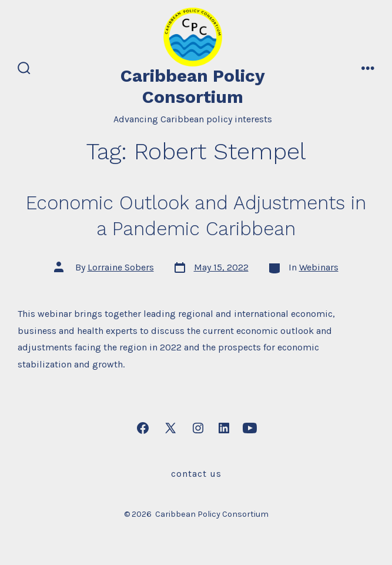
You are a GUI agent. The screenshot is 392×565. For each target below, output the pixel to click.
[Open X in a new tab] (170, 428)
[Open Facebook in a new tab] (143, 428)
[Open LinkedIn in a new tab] (224, 428)
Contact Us (196, 474)
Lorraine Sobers (121, 267)
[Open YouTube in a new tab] (250, 428)
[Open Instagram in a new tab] (198, 428)
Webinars (319, 267)
